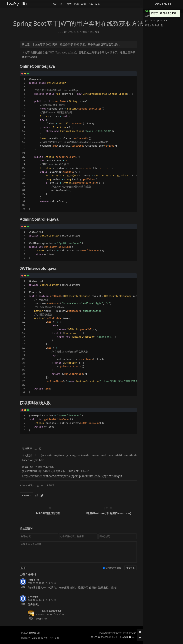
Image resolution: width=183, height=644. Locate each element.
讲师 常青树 (27, 597)
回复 (17, 587)
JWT (45, 485)
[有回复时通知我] (98, 568)
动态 (65, 4)
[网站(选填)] (112, 536)
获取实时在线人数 (154, 25)
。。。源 (56, 32)
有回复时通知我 (107, 568)
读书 (58, 4)
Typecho (110, 633)
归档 (72, 4)
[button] (139, 4)
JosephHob (27, 580)
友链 (79, 4)
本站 (116, 637)
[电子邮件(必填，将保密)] (72, 536)
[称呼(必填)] (33, 536)
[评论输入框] (72, 552)
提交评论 (124, 568)
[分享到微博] (30, 495)
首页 (51, 4)
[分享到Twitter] (36, 495)
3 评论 (78, 32)
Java (18, 485)
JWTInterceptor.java (156, 20)
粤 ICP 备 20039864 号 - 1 (98, 637)
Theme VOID (123, 633)
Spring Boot (32, 485)
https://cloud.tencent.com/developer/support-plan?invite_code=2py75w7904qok (66, 476)
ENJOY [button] (20, 495)
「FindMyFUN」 (16, 4)
